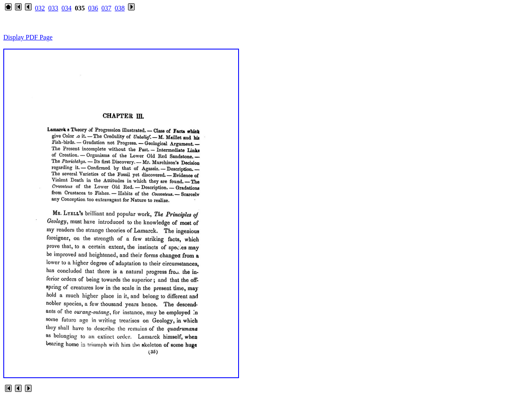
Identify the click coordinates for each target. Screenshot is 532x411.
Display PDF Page (28, 37)
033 (53, 8)
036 (93, 8)
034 (66, 8)
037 (106, 8)
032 (40, 8)
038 (120, 8)
